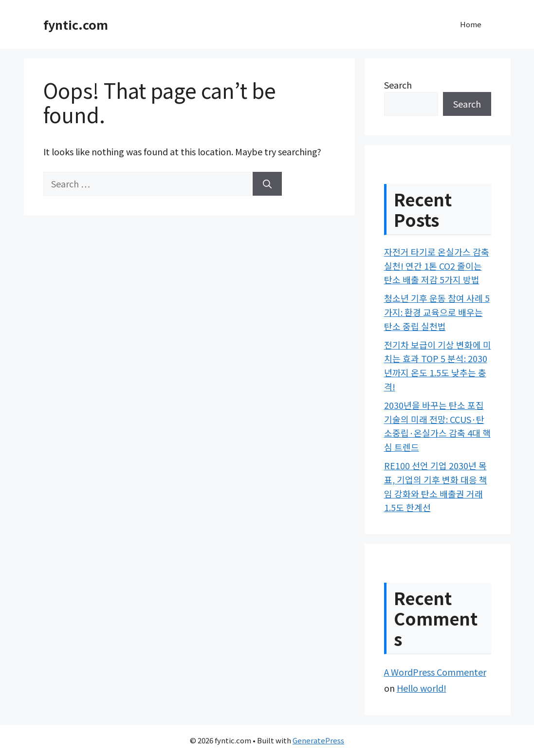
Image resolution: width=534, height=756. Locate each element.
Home (471, 24)
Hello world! (422, 688)
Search (398, 85)
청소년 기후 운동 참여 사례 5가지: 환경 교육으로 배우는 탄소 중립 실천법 (437, 312)
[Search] (267, 184)
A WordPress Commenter (435, 672)
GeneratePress (318, 740)
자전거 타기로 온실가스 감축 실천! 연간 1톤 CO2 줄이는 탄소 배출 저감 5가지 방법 (437, 266)
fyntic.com (76, 24)
